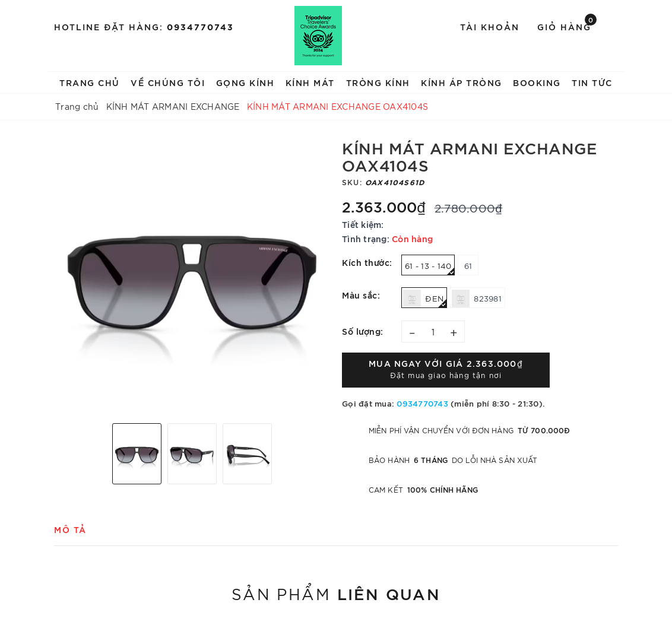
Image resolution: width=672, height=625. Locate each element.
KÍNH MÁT (310, 82)
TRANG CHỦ (90, 82)
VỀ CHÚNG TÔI (168, 82)
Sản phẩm (336, 593)
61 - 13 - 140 (430, 268)
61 (468, 266)
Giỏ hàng (567, 26)
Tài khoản (490, 26)
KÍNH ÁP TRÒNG (462, 82)
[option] (192, 276)
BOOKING (537, 82)
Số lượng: (363, 331)
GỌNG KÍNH (245, 82)
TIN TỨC (592, 82)
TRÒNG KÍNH (378, 82)
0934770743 (200, 26)
